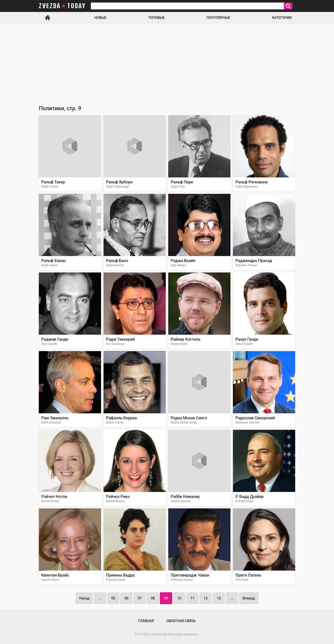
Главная (48, 18)
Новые (101, 18)
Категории (282, 18)
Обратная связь (181, 621)
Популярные (218, 18)
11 (192, 598)
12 (206, 598)
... (100, 598)
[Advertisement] (167, 61)
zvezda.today (159, 634)
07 (140, 598)
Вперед (249, 598)
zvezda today (62, 6)
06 (126, 598)
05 (113, 598)
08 (153, 598)
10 (179, 598)
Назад (84, 598)
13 (219, 598)
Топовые (157, 18)
